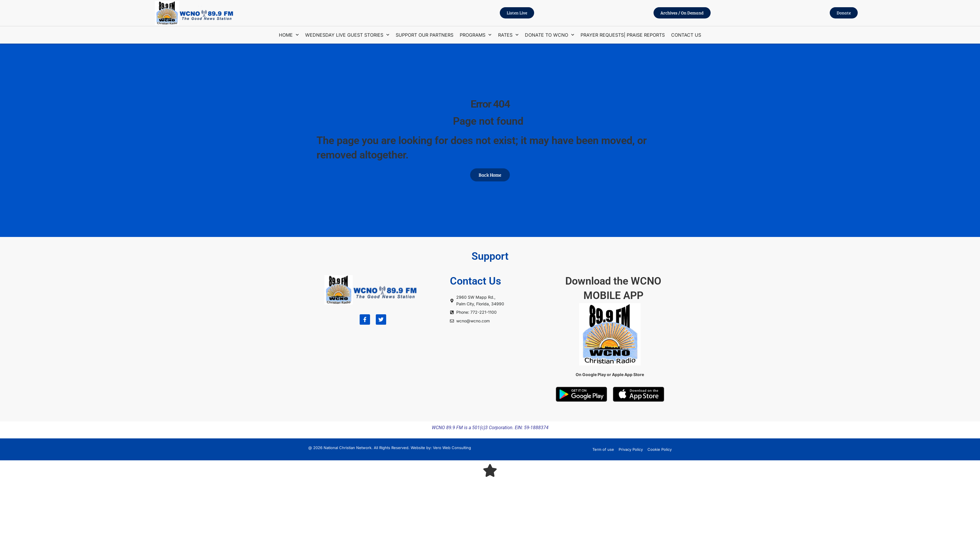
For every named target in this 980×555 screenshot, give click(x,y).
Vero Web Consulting (452, 448)
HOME (289, 35)
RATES (508, 35)
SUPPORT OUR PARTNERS (425, 35)
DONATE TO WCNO (550, 35)
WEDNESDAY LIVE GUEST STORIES (347, 35)
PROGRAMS (476, 35)
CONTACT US (686, 35)
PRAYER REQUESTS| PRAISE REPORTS (623, 35)
